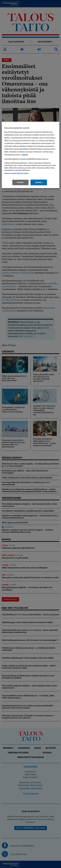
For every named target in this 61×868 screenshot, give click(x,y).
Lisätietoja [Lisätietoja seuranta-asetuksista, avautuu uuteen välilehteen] (25, 155)
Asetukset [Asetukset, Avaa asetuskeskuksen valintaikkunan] (20, 182)
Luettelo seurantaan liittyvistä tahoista (16, 173)
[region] (31, 155)
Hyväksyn (39, 182)
